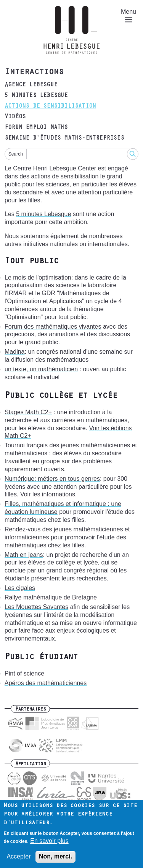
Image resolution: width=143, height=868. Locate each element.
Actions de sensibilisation (50, 107)
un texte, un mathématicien (41, 369)
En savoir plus (49, 845)
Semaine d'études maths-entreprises (64, 138)
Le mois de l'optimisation (38, 277)
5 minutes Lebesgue (36, 96)
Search (16, 154)
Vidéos (15, 117)
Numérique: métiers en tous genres (52, 479)
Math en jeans (24, 555)
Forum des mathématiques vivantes (53, 327)
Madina (14, 352)
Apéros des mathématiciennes (46, 683)
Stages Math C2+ (28, 412)
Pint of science (24, 673)
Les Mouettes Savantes (36, 607)
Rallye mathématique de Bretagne (51, 597)
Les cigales (20, 588)
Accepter (18, 861)
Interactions (34, 73)
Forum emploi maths (36, 128)
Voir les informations (48, 494)
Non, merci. (55, 861)
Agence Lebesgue (31, 85)
